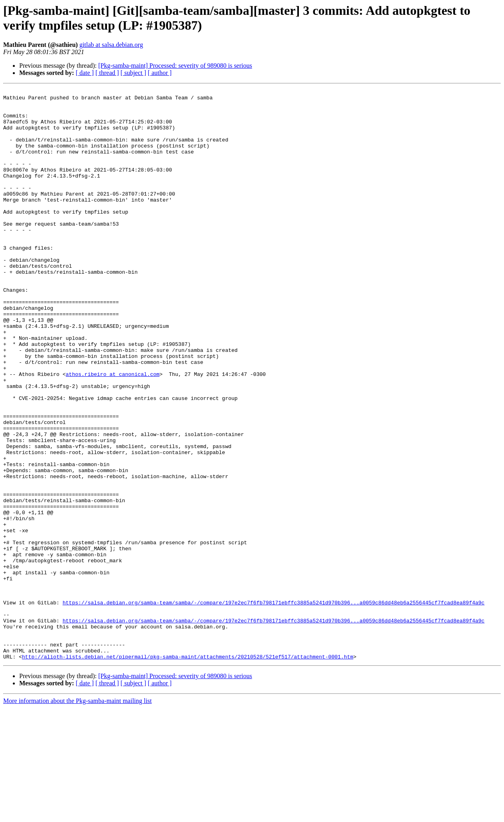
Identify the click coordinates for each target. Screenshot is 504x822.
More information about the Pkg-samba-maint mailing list (78, 815)
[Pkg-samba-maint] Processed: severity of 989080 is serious (175, 66)
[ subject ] (133, 73)
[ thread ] (107, 73)
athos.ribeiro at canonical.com (113, 432)
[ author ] (160, 73)
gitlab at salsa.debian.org (111, 45)
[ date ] (85, 73)
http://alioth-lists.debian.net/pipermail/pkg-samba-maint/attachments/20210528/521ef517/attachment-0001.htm (188, 771)
